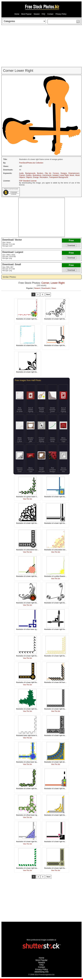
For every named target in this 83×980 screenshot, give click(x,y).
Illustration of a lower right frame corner (58, 319)
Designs (64, 173)
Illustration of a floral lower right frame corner (32, 815)
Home (17, 14)
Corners (56, 173)
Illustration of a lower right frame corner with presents (35, 319)
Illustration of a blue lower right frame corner (32, 629)
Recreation (44, 177)
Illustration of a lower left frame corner (58, 682)
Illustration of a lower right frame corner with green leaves (36, 788)
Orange (36, 177)
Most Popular (26, 14)
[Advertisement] (41, 46)
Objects (29, 177)
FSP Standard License (28, 181)
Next (48, 294)
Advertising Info (41, 972)
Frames (22, 175)
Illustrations (37, 175)
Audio (21, 173)
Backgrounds (30, 173)
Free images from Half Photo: (28, 380)
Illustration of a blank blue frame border (30, 345)
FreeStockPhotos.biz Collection (31, 163)
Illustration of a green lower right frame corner (32, 497)
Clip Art (48, 173)
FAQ (43, 14)
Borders (40, 173)
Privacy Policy (61, 14)
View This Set (27, 499)
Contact (50, 14)
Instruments (47, 175)
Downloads (46, 288)
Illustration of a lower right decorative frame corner (62, 762)
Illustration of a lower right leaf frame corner (32, 868)
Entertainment (74, 173)
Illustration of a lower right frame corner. (58, 629)
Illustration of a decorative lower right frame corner (34, 550)
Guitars (29, 175)
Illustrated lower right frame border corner (31, 735)
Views (54, 288)
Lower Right (64, 175)
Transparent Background (59, 177)
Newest (37, 14)
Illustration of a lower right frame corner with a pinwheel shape (38, 576)
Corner (45, 283)
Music (72, 175)
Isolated (55, 175)
